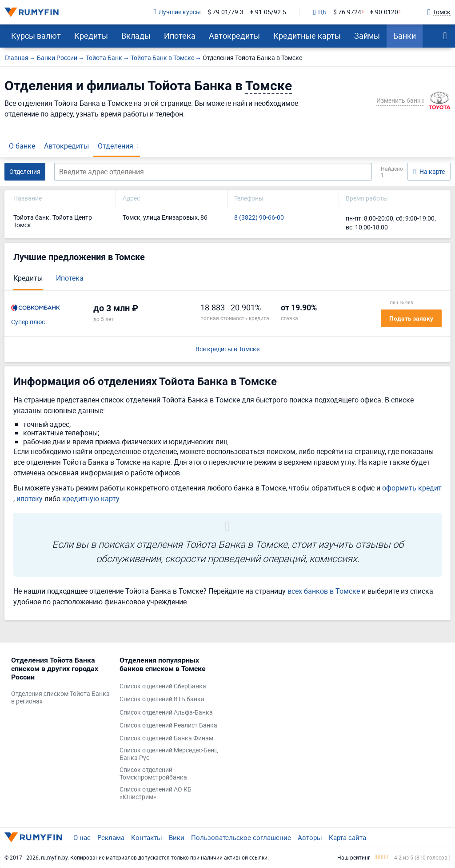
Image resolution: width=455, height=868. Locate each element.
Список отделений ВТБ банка (162, 699)
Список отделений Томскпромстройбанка (153, 774)
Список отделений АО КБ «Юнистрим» (156, 793)
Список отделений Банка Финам (166, 738)
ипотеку (30, 498)
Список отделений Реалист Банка (168, 725)
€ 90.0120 (384, 12)
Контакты (147, 837)
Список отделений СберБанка (163, 686)
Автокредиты (234, 36)
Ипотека (180, 36)
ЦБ (320, 12)
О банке (22, 146)
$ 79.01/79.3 (226, 12)
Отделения (116, 146)
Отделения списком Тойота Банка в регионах (60, 698)
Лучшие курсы (177, 12)
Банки (405, 36)
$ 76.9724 (347, 12)
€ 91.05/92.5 (268, 12)
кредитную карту (91, 498)
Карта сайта (347, 837)
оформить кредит (412, 488)
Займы (367, 36)
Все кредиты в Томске (227, 349)
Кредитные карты (307, 36)
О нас (82, 837)
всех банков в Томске (324, 591)
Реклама (111, 837)
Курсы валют (36, 36)
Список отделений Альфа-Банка (166, 713)
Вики (177, 837)
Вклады (136, 36)
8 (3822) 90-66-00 (259, 218)
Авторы (310, 837)
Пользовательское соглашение (241, 837)
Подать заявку (411, 318)
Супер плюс (28, 322)
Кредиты (91, 36)
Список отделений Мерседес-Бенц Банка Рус (169, 754)
